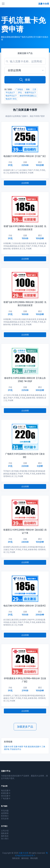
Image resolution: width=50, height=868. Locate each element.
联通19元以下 (30, 92)
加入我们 (5, 839)
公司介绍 (5, 831)
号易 (25, 747)
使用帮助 (5, 813)
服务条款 (5, 836)
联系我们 (5, 816)
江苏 (34, 89)
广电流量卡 (6, 798)
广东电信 (19, 89)
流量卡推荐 (18, 747)
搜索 (25, 80)
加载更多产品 (25, 727)
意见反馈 (5, 818)
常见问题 (5, 811)
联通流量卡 (6, 793)
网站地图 (34, 858)
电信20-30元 (11, 99)
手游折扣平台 (16, 749)
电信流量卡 (6, 790)
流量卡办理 (9, 747)
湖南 (28, 89)
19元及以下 (10, 92)
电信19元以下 (11, 96)
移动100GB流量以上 (28, 96)
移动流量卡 (6, 796)
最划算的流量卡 (34, 747)
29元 (20, 92)
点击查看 (25, 183)
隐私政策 (5, 833)
